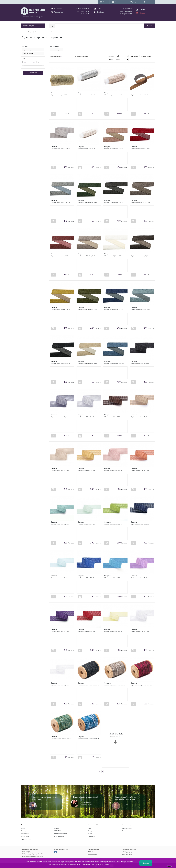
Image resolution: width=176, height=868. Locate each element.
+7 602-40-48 (127, 852)
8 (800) (126, 14)
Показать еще (115, 738)
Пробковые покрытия (60, 834)
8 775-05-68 (127, 855)
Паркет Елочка (25, 834)
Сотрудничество (93, 831)
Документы (91, 836)
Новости (124, 831)
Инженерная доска (26, 831)
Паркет (23, 828)
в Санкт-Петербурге (82, 8)
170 (61, 56)
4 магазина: (58, 8)
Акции (142, 13)
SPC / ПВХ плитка (60, 831)
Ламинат (57, 828)
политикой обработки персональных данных (68, 862)
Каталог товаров (93, 854)
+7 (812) (126, 11)
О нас (90, 828)
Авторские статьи (127, 828)
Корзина (143, 9)
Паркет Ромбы (25, 836)
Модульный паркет (26, 839)
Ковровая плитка (59, 836)
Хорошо (146, 863)
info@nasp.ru (128, 8)
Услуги (90, 834)
